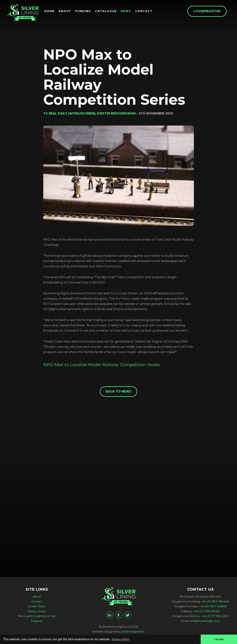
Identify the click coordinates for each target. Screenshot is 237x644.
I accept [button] (219, 639)
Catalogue (109, 11)
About (68, 11)
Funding (86, 11)
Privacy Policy (37, 612)
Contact (147, 11)
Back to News (119, 392)
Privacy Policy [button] (121, 639)
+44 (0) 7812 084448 (215, 602)
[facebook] (119, 616)
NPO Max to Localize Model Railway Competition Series (101, 365)
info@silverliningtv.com (205, 622)
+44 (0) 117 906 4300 (215, 617)
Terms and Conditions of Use (37, 617)
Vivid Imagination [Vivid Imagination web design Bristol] (133, 632)
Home (52, 11)
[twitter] (128, 616)
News (129, 11)
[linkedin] (110, 616)
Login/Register (210, 12)
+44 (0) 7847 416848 (213, 607)
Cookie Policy (37, 607)
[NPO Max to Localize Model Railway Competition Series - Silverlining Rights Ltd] (24, 14)
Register (37, 622)
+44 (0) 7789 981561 (207, 612)
